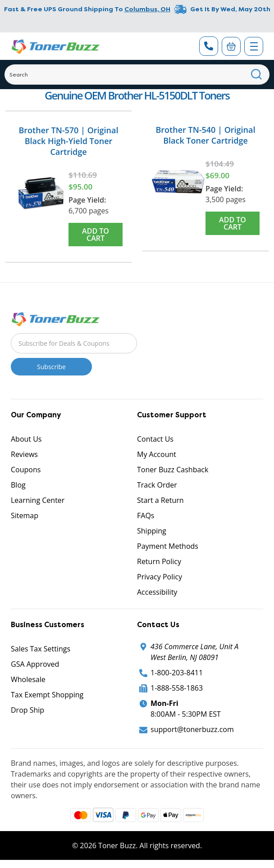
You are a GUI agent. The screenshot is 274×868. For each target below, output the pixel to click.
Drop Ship (27, 710)
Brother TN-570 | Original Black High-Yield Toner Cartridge (68, 141)
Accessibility (157, 592)
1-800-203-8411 (177, 673)
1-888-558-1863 (177, 688)
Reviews (24, 454)
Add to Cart (96, 235)
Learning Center (38, 500)
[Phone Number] (209, 46)
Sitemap (25, 515)
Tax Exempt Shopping (47, 695)
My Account (157, 454)
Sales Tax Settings (41, 649)
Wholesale (28, 679)
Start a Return (160, 500)
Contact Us (155, 439)
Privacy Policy (160, 577)
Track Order (157, 485)
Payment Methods (168, 546)
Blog (18, 485)
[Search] (137, 75)
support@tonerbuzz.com (192, 729)
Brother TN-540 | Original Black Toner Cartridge (205, 135)
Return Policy (159, 561)
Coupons (26, 470)
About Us (26, 439)
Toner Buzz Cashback (173, 470)
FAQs (146, 515)
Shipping (152, 531)
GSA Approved (35, 664)
